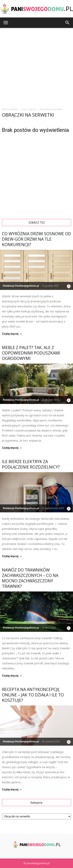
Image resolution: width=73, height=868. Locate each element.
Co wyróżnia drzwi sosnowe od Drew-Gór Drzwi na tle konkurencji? (36, 239)
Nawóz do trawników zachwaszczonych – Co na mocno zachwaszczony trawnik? (30, 578)
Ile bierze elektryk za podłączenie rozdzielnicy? (31, 464)
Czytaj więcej (12, 334)
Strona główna (10, 109)
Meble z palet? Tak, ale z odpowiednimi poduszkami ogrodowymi (31, 353)
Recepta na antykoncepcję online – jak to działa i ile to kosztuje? (33, 695)
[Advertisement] (36, 66)
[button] (68, 23)
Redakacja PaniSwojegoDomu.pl (21, 286)
